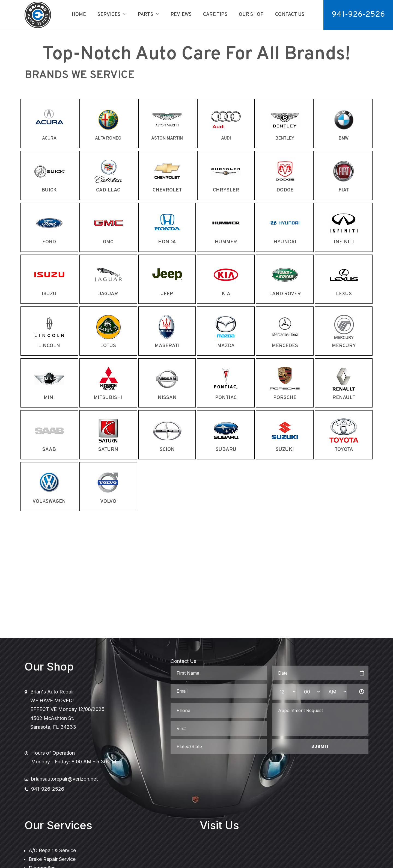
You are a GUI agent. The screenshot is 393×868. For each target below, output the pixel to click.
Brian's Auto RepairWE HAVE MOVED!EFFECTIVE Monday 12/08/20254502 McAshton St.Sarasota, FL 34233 (67, 709)
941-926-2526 (48, 789)
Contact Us (290, 15)
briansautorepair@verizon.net (64, 779)
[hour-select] (285, 692)
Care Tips (215, 15)
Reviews (181, 15)
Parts (145, 15)
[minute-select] (309, 692)
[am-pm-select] (334, 692)
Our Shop (251, 15)
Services (109, 15)
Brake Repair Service (52, 859)
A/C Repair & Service (52, 850)
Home (79, 15)
